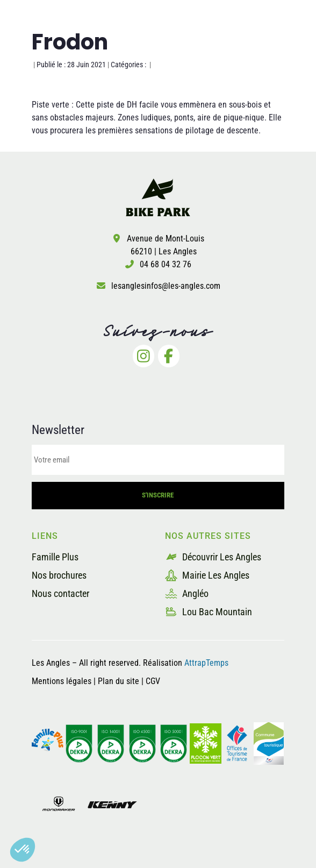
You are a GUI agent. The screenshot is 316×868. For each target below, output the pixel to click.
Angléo (187, 593)
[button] (23, 850)
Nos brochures (59, 575)
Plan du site (120, 681)
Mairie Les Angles (207, 575)
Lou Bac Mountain (209, 612)
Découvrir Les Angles (213, 557)
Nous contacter (60, 593)
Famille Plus (55, 557)
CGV (153, 681)
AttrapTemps (206, 663)
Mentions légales (62, 681)
